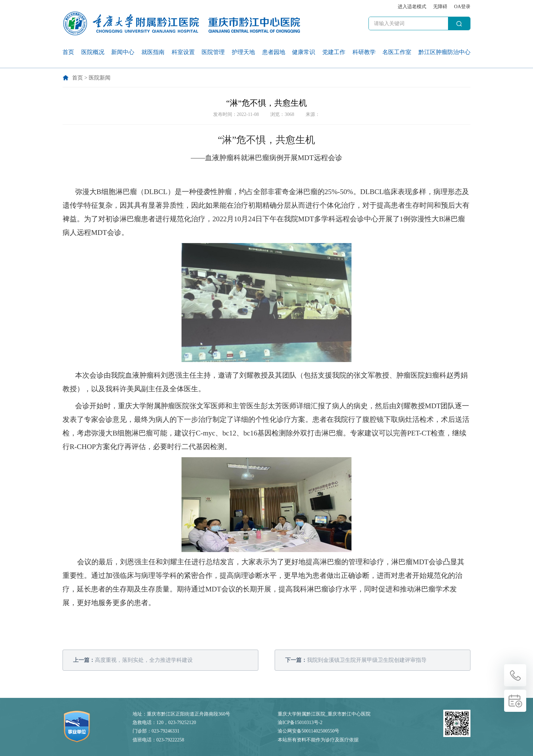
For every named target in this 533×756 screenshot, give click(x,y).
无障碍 (440, 7)
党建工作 (334, 52)
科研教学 (364, 52)
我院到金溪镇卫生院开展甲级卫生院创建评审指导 (356, 660)
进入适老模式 (412, 7)
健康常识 (304, 52)
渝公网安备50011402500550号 (308, 731)
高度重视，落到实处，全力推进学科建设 (133, 660)
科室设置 (183, 52)
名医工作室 (397, 52)
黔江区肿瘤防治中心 (444, 52)
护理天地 (243, 52)
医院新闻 (100, 78)
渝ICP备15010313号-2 (300, 723)
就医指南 (153, 52)
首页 (68, 52)
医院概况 (93, 52)
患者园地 (274, 52)
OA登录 (462, 7)
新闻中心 (123, 52)
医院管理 (213, 52)
